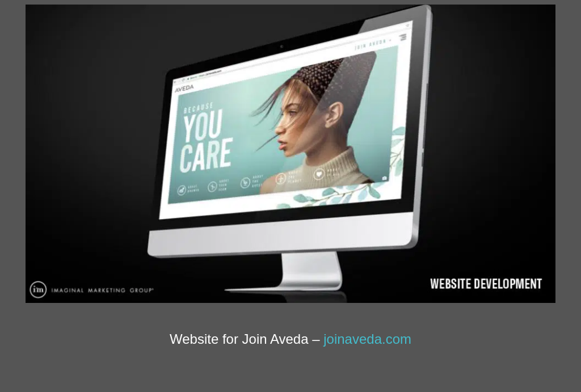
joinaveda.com (367, 339)
